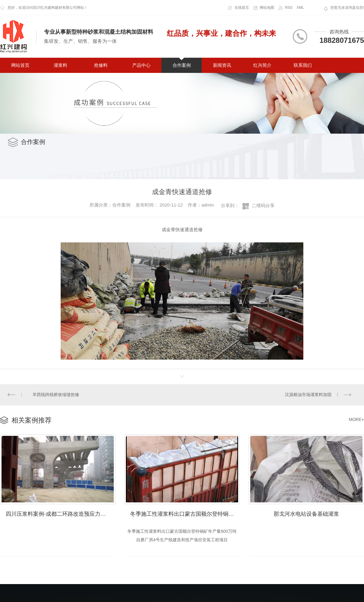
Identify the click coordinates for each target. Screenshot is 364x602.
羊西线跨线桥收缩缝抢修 (56, 395)
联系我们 (303, 65)
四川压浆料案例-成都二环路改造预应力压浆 (59, 513)
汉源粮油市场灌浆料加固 (308, 395)
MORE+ (356, 419)
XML (300, 8)
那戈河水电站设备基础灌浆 (306, 513)
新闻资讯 (222, 65)
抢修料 (101, 65)
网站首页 (20, 65)
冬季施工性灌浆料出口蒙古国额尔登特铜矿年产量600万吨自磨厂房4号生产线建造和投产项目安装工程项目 (185, 513)
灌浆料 (61, 65)
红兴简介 (262, 65)
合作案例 (182, 65)
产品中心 (141, 65)
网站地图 (267, 8)
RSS (289, 8)
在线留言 (242, 8)
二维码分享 (263, 205)
